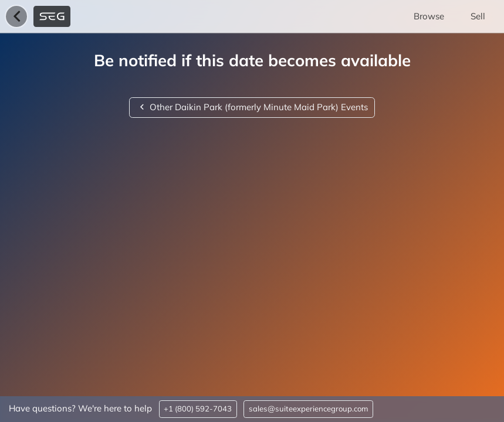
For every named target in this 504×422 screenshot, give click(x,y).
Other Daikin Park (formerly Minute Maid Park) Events (252, 107)
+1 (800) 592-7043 (198, 409)
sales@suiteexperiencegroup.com (309, 409)
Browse (429, 16)
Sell (478, 16)
